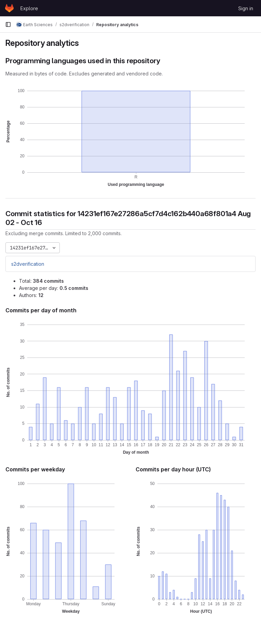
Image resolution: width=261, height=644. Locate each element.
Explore (29, 8)
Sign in (246, 8)
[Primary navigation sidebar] (8, 24)
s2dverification (28, 264)
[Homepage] (9, 8)
